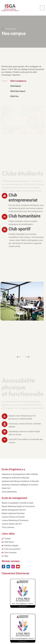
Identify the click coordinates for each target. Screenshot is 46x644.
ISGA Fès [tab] (14, 96)
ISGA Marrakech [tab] (18, 91)
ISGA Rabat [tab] (16, 86)
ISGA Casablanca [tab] (18, 81)
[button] (19, 357)
